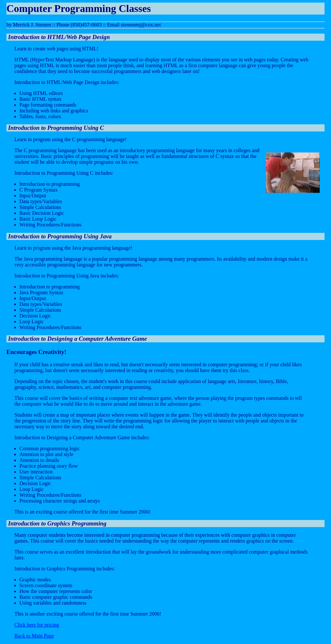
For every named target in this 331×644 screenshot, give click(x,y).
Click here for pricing (37, 625)
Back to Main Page (34, 636)
